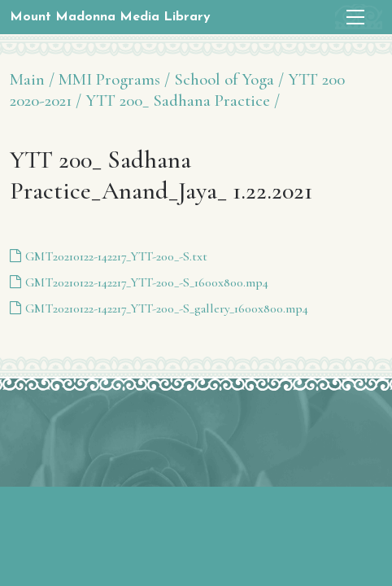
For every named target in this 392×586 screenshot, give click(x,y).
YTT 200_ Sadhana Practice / (183, 101)
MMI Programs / (114, 79)
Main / (32, 79)
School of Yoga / (229, 79)
